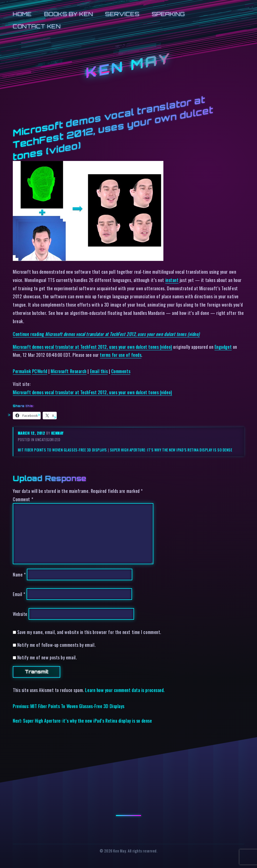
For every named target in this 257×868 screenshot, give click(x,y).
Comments (121, 371)
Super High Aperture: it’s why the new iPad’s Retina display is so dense (171, 450)
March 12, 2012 (32, 433)
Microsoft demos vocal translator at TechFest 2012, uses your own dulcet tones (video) (92, 347)
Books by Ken (69, 14)
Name (19, 574)
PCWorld (40, 371)
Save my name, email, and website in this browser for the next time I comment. (89, 632)
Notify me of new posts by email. (47, 657)
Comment (23, 499)
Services (122, 14)
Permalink (22, 371)
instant (172, 280)
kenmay (57, 433)
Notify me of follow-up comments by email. (56, 645)
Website (20, 614)
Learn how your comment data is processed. (125, 690)
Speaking (168, 14)
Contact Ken (37, 26)
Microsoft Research (69, 371)
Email (19, 594)
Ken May (128, 66)
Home (22, 14)
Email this (99, 371)
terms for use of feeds (121, 355)
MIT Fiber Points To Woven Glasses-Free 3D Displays (62, 450)
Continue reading (106, 334)
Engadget (223, 347)
